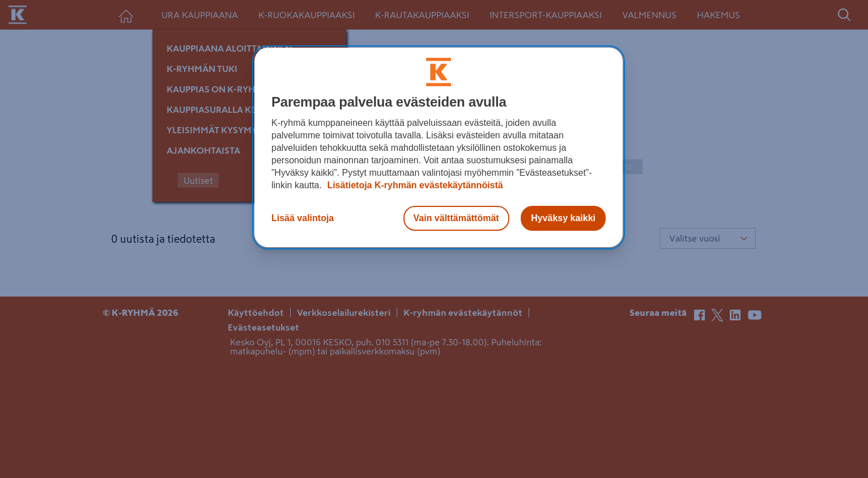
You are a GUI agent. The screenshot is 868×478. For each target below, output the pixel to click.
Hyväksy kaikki (563, 218)
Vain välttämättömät (456, 218)
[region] (439, 147)
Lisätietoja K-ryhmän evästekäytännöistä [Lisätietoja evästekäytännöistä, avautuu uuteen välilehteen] (414, 185)
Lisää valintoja (303, 218)
